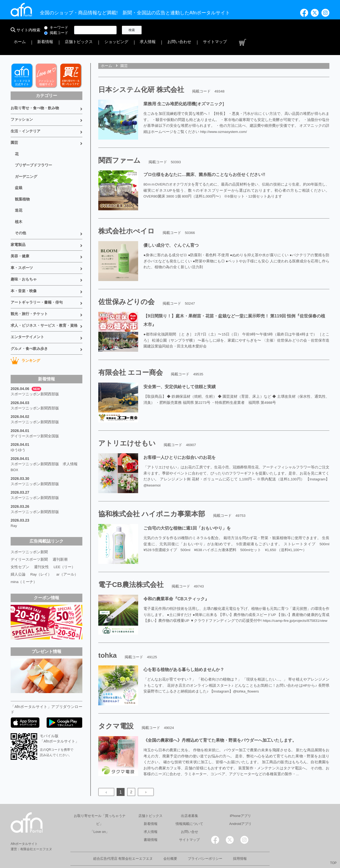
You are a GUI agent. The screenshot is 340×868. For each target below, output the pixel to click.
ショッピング (229, 30)
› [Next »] (146, 776)
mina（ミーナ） (24, 546)
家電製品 (18, 222)
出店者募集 (190, 800)
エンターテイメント (27, 309)
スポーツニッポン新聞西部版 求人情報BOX (44, 434)
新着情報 (174, 30)
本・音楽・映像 (24, 266)
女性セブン (20, 531)
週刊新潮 (60, 523)
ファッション (22, 104)
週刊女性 (41, 531)
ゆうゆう (18, 418)
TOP (333, 863)
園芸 (14, 126)
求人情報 (253, 30)
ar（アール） (67, 538)
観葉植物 (22, 179)
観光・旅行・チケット (29, 288)
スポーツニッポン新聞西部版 (35, 365)
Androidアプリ (240, 808)
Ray (14, 490)
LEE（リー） (65, 531)
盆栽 (19, 169)
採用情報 (240, 842)
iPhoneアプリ (240, 800)
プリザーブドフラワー (33, 148)
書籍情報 (151, 823)
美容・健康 (20, 233)
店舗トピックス (200, 30)
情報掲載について (189, 808)
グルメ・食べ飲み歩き (29, 320)
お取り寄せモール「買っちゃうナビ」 (100, 804)
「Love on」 (100, 815)
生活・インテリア (25, 115)
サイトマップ (305, 30)
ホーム (156, 30)
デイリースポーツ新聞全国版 (35, 405)
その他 (20, 211)
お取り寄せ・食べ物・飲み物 (35, 94)
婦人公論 (18, 538)
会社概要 (170, 842)
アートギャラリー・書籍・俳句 (37, 277)
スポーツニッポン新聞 (29, 516)
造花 (19, 190)
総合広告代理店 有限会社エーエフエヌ (123, 842)
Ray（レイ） (41, 538)
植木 (19, 201)
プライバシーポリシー (205, 842)
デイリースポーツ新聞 (29, 523)
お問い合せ (190, 815)
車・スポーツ (22, 244)
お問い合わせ (277, 30)
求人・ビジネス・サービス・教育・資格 (44, 299)
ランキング (25, 332)
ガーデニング (26, 158)
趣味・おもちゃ (24, 255)
